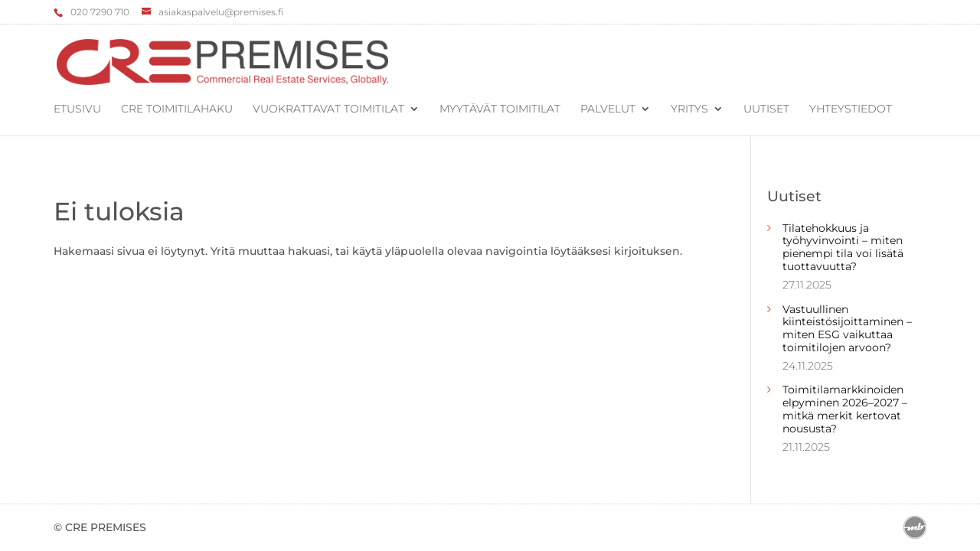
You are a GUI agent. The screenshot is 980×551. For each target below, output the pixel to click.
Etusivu (77, 109)
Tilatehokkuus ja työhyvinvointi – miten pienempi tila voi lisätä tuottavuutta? (843, 247)
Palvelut (608, 109)
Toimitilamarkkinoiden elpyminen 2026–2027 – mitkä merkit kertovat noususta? (845, 409)
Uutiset (766, 109)
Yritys (689, 109)
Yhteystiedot (851, 109)
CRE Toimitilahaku (177, 109)
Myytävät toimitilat (500, 109)
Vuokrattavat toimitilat (328, 109)
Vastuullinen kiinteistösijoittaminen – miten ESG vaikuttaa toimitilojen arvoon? (847, 328)
